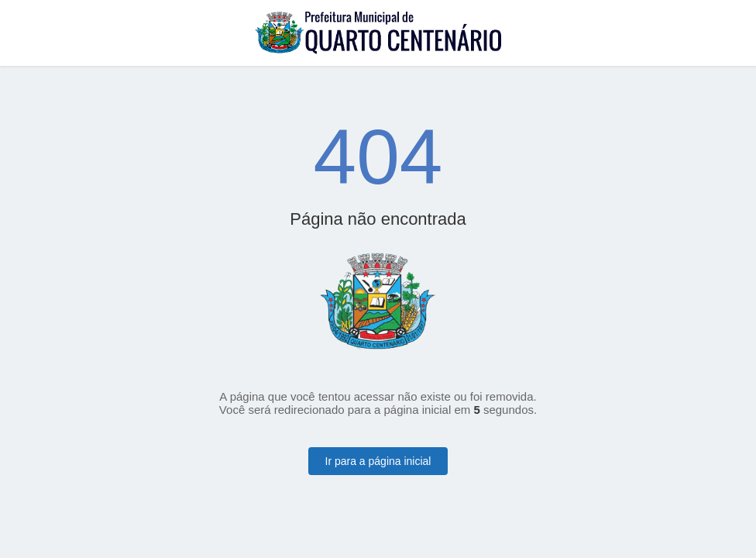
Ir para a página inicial (378, 461)
